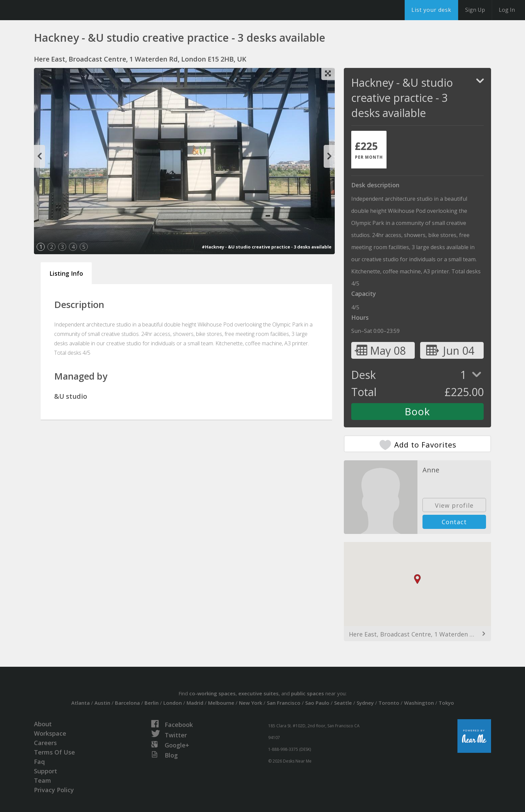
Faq (39, 762)
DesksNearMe (47, 10)
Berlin (152, 703)
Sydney (365, 703)
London (173, 703)
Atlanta (80, 703)
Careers (45, 743)
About (43, 724)
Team (43, 780)
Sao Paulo (317, 703)
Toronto (389, 703)
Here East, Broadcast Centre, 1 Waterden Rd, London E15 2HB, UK (417, 634)
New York (251, 703)
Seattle (343, 703)
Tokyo (446, 703)
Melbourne (221, 703)
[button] (417, 579)
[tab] (369, 150)
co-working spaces (212, 693)
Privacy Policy (54, 790)
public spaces (308, 693)
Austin (102, 703)
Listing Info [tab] (66, 273)
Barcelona (127, 703)
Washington (419, 703)
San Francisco (284, 703)
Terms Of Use (54, 752)
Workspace (50, 733)
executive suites (258, 693)
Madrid (195, 703)
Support (46, 771)
